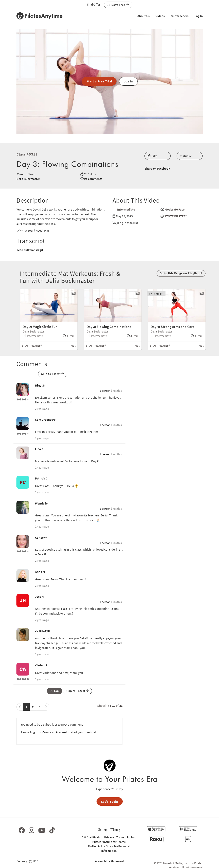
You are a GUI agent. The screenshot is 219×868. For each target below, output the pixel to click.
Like (153, 156)
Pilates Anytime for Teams (109, 842)
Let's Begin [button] (110, 801)
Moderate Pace (175, 209)
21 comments (93, 179)
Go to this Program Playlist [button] (181, 273)
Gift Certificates (92, 837)
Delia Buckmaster (28, 179)
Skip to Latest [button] (53, 374)
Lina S (39, 449)
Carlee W (41, 537)
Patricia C (41, 478)
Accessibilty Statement (109, 861)
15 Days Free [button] (118, 5)
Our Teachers (180, 16)
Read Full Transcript (30, 250)
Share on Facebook (157, 168)
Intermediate (126, 209)
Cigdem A (41, 665)
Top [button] (55, 691)
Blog (115, 830)
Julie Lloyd (42, 631)
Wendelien (42, 503)
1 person (105, 391)
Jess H (39, 596)
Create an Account (55, 732)
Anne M (40, 572)
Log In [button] (128, 81)
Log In (199, 16)
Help (103, 830)
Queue (186, 156)
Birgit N (40, 385)
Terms (120, 837)
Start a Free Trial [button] (99, 81)
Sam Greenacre (45, 420)
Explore (132, 837)
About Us (143, 16)
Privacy (109, 837)
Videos (160, 16)
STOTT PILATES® (176, 216)
